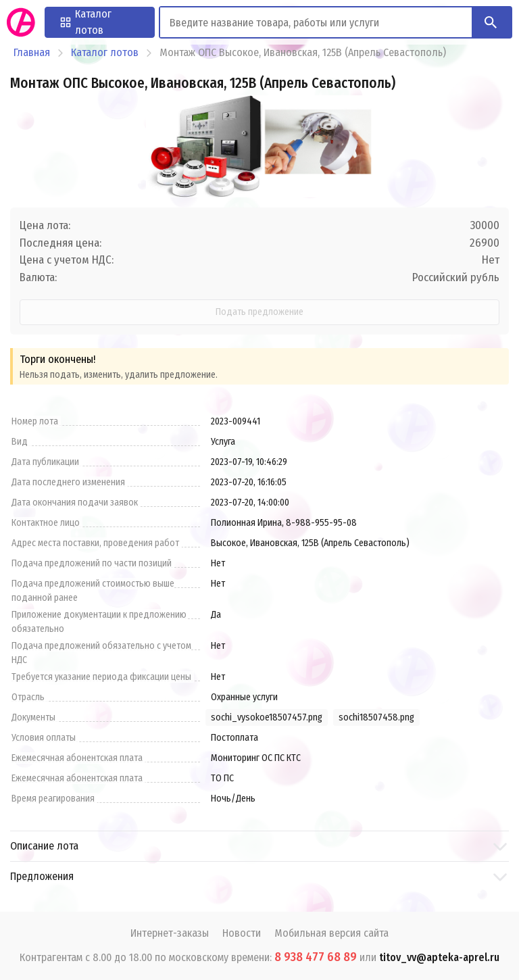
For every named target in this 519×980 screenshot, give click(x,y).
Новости (242, 933)
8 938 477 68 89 (316, 957)
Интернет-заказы (170, 933)
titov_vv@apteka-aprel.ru (439, 957)
